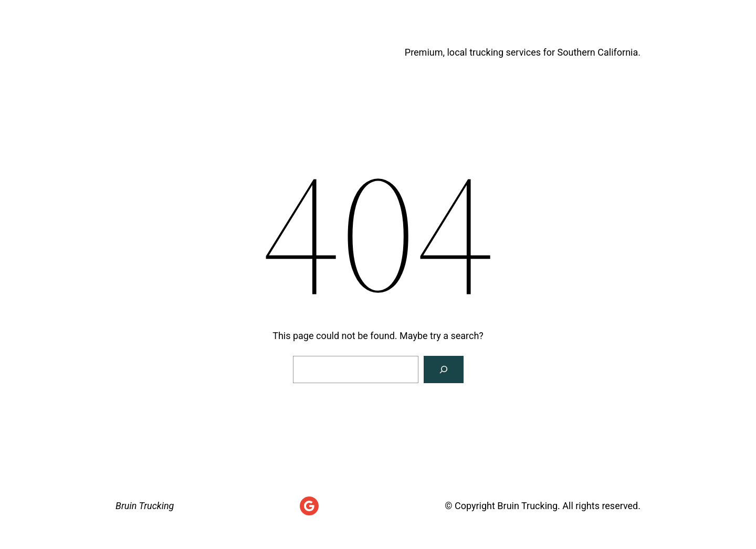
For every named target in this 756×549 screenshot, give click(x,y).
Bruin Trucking (192, 52)
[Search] (444, 369)
